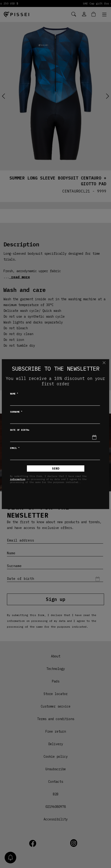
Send (56, 468)
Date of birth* (20, 430)
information (18, 479)
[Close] (104, 363)
